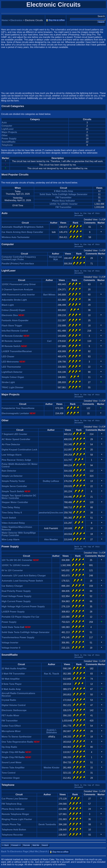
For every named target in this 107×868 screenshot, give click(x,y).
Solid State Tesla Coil (13, 627)
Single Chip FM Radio (13, 757)
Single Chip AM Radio (13, 752)
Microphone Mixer (11, 731)
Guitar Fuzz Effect (11, 726)
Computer (7, 126)
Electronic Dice (10, 315)
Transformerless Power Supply (18, 637)
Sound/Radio (9, 142)
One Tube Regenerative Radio (17, 742)
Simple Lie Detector (12, 476)
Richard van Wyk (56, 258)
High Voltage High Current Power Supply (23, 607)
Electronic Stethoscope (14, 710)
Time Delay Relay (11, 507)
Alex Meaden (51, 539)
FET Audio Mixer (10, 715)
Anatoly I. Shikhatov (52, 731)
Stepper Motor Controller (15, 502)
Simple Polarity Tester (13, 481)
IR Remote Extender (12, 336)
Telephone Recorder (12, 835)
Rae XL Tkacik (52, 674)
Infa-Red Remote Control (15, 331)
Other (5, 135)
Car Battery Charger (12, 586)
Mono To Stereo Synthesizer (17, 737)
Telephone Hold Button (14, 830)
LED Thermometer (11, 367)
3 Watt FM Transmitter (13, 674)
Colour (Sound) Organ (13, 310)
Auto (4, 123)
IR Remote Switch (11, 346)
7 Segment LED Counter (14, 434)
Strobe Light (8, 382)
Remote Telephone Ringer (15, 814)
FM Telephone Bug (12, 804)
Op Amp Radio (9, 747)
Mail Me (34, 851)
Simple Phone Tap (11, 824)
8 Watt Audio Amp (64, 191)
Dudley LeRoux (51, 481)
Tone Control (8, 773)
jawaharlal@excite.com (51, 513)
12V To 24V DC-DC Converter (17, 560)
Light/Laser (8, 129)
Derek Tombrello (47, 824)
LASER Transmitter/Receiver (17, 351)
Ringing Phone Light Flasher (17, 819)
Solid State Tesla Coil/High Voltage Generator (63, 194)
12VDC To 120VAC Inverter (63, 204)
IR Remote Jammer (12, 341)
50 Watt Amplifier (11, 679)
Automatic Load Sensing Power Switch (22, 581)
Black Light (8, 305)
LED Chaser (8, 357)
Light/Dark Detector (12, 372)
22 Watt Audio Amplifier (14, 669)
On (100, 220)
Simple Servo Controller (14, 486)
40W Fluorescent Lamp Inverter (18, 295)
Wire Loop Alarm (11, 539)
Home (5, 20)
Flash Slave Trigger (12, 326)
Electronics (16, 20)
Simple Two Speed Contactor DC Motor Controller (19, 497)
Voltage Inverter (10, 643)
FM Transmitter (64, 198)
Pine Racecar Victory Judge (16, 460)
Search (44, 851)
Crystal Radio (9, 700)
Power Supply (9, 139)
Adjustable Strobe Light (14, 300)
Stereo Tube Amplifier (13, 768)
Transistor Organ (11, 778)
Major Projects (9, 132)
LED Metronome (10, 362)
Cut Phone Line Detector (15, 799)
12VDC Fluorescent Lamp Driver (19, 284)
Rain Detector (9, 471)
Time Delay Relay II (12, 513)
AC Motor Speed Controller (16, 439)
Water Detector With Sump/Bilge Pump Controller (19, 534)
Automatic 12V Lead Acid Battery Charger (24, 576)
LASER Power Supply (13, 612)
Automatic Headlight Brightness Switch (23, 227)
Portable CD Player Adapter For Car (20, 617)
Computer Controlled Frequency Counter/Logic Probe (19, 258)
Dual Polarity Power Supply (16, 591)
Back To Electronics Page (15, 851)
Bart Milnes (49, 295)
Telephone (7, 145)
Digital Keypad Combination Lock (19, 450)
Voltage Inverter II (11, 648)
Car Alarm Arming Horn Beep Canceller (22, 232)
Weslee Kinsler (52, 768)
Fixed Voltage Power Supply (17, 596)
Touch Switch (9, 518)
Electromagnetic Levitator (15, 413)
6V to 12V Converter (12, 570)
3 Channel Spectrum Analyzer (17, 289)
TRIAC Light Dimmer (13, 387)
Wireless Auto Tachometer (16, 237)
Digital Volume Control (14, 705)
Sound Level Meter (12, 762)
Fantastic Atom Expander (15, 320)
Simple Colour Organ (13, 377)
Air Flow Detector (11, 444)
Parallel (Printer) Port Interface (18, 264)
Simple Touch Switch (13, 491)
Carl (49, 341)
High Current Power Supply (16, 601)
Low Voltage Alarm (12, 455)
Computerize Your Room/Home (18, 408)
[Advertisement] (53, 70)
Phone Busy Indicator (64, 201)
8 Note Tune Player (12, 684)
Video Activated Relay (13, 523)
